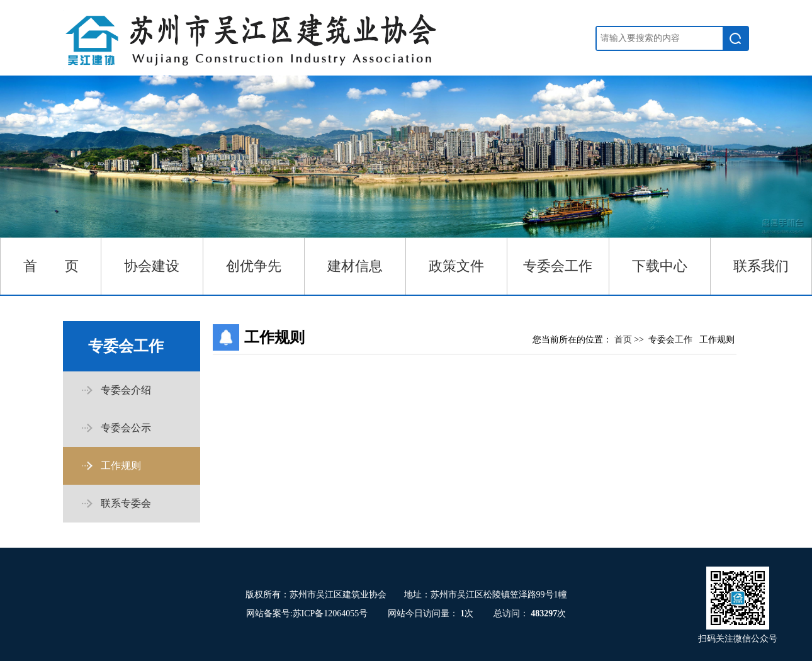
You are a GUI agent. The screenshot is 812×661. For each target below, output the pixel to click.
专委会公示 (126, 428)
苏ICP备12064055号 (330, 613)
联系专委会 (126, 503)
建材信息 (355, 266)
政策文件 (456, 266)
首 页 (51, 266)
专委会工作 (558, 266)
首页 (624, 340)
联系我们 (761, 266)
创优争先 (254, 266)
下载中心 (660, 266)
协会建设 (152, 266)
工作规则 (121, 466)
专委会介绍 (126, 390)
